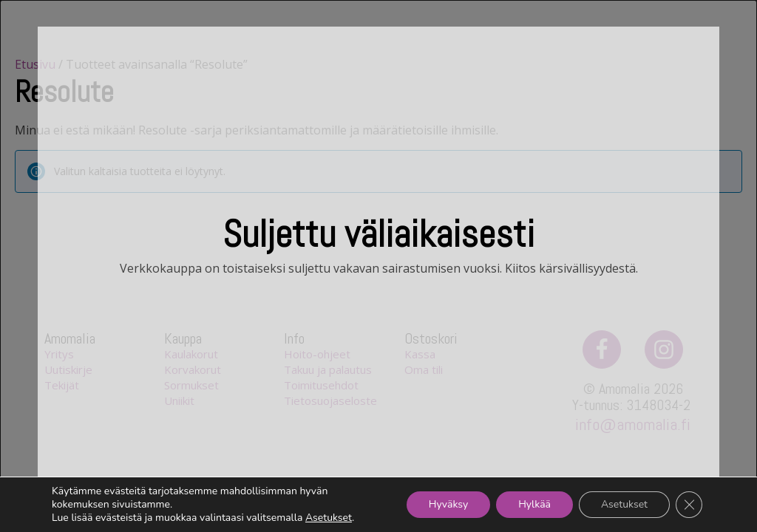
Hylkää (534, 504)
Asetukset (329, 518)
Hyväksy (448, 504)
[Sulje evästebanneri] (689, 505)
